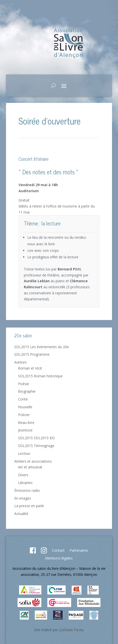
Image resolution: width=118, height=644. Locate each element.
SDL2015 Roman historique (40, 376)
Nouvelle (25, 407)
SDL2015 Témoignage (36, 446)
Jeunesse (25, 430)
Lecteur (24, 453)
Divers (23, 475)
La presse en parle (29, 506)
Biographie (27, 391)
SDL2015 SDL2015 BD (36, 438)
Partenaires (79, 550)
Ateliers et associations (33, 461)
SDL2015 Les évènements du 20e (42, 347)
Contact (58, 550)
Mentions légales (59, 558)
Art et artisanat (30, 467)
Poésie (24, 384)
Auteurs (21, 362)
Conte (23, 399)
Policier (24, 415)
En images (23, 498)
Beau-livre (26, 422)
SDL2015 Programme (32, 354)
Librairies (25, 483)
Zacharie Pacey (71, 630)
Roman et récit (30, 368)
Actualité (21, 514)
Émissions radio (27, 490)
